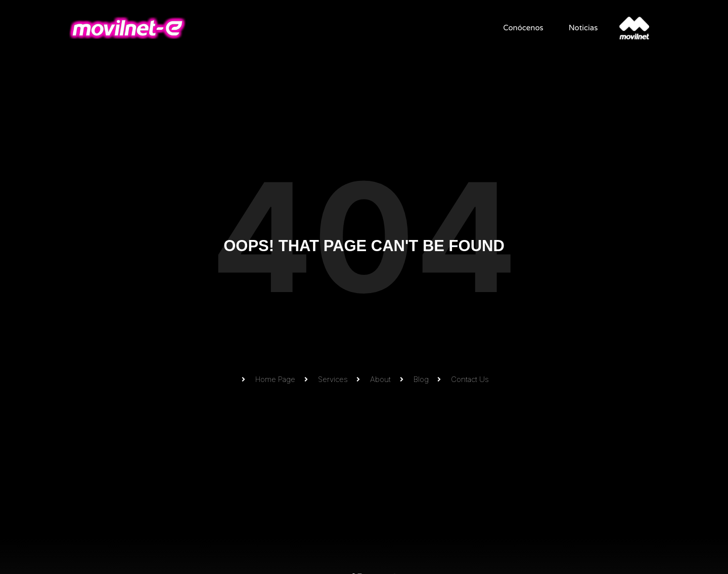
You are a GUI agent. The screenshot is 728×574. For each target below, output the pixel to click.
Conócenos (520, 28)
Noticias (580, 28)
